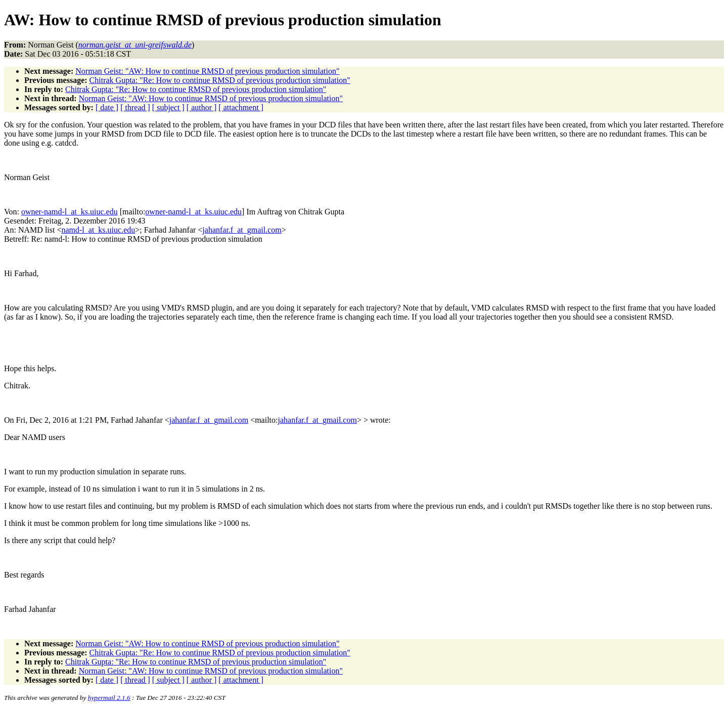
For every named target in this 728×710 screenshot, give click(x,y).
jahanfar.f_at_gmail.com (242, 230)
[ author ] (202, 107)
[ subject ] (168, 107)
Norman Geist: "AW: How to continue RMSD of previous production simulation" (207, 71)
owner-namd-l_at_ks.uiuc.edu (70, 212)
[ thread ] (135, 107)
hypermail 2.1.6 (109, 698)
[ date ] (107, 107)
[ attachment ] (241, 107)
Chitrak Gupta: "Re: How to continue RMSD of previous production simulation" (220, 80)
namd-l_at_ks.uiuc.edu (98, 230)
